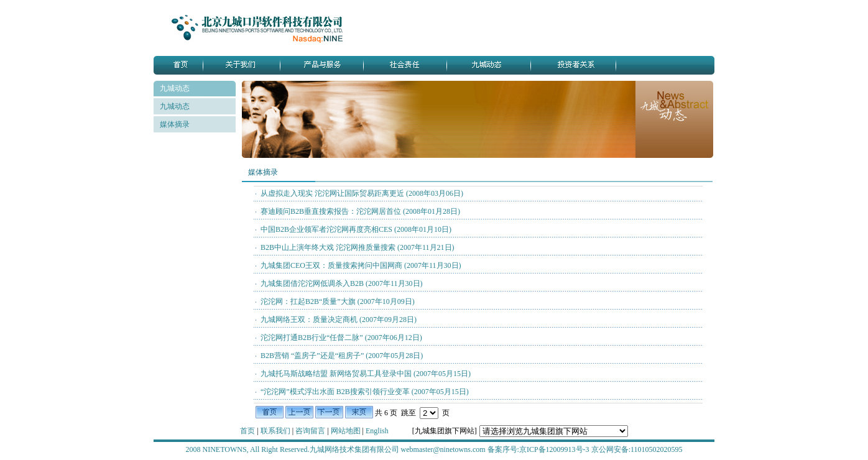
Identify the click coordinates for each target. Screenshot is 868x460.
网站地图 (347, 431)
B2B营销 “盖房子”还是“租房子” (342, 356)
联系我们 (276, 431)
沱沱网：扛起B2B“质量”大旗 (338, 301)
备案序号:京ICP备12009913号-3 (538, 449)
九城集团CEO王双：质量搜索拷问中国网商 (361, 265)
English (377, 431)
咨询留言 (311, 431)
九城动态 (175, 106)
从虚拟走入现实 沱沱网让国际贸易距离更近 (362, 193)
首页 (248, 431)
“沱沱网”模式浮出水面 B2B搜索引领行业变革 (365, 392)
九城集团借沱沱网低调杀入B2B (342, 283)
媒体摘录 (175, 124)
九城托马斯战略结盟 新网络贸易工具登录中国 (366, 374)
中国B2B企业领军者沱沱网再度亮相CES (356, 229)
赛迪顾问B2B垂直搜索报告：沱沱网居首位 (360, 211)
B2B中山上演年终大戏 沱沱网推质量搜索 (358, 247)
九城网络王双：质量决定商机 (339, 320)
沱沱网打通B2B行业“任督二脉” (341, 338)
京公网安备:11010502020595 (637, 449)
